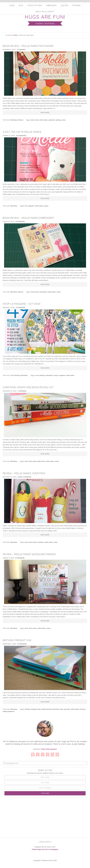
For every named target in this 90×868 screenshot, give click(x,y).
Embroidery (51, 5)
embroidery (43, 292)
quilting (58, 120)
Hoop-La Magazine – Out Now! (24, 304)
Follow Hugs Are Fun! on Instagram (45, 849)
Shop (21, 5)
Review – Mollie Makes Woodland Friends (33, 554)
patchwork (52, 120)
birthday (27, 709)
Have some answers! (49, 749)
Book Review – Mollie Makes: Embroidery (32, 218)
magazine (31, 206)
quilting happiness (9, 711)
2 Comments (20, 558)
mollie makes (44, 120)
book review (35, 120)
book (26, 461)
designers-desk (36, 709)
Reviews (21, 120)
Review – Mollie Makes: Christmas (26, 473)
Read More (45, 113)
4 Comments (20, 221)
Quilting (65, 5)
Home (12, 5)
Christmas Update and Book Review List (31, 387)
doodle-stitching (47, 709)
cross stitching (40, 375)
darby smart (41, 461)
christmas (40, 542)
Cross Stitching (35, 5)
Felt (26, 206)
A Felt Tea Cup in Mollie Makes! (25, 132)
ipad (61, 709)
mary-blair (67, 709)
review (63, 120)
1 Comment (21, 49)
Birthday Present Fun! (19, 640)
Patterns (76, 5)
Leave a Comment (24, 477)
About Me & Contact (45, 12)
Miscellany (14, 120)
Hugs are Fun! (45, 16)
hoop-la (56, 375)
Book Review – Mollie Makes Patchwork (32, 46)
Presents (83, 709)
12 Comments (21, 136)
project (46, 206)
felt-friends (56, 709)
